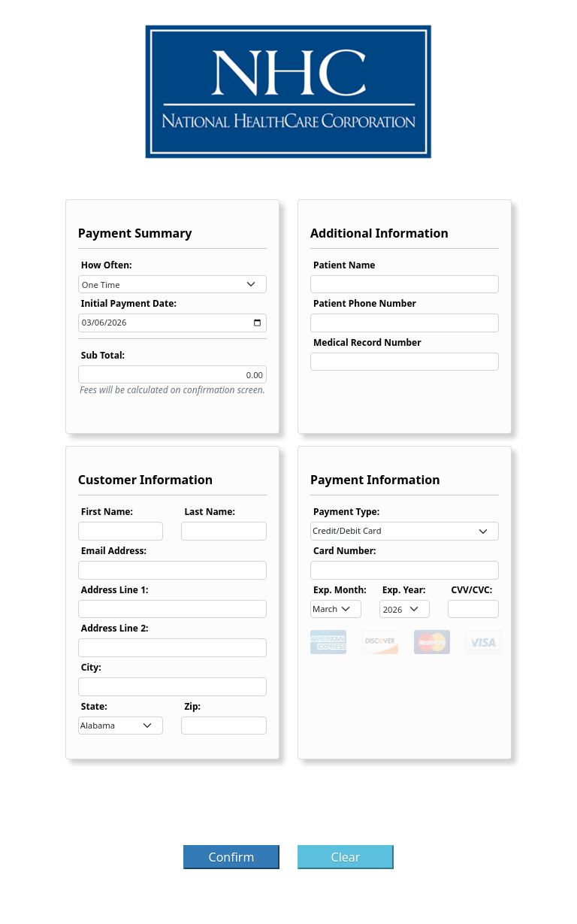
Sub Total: (103, 355)
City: (91, 667)
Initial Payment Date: (129, 303)
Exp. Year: (404, 590)
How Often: (107, 265)
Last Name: (209, 512)
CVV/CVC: (471, 590)
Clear (346, 857)
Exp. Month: (340, 590)
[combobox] (172, 285)
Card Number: (344, 551)
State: (94, 706)
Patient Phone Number (365, 303)
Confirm (232, 857)
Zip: (192, 706)
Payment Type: (346, 512)
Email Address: (114, 551)
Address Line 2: (115, 628)
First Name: (107, 512)
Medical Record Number (367, 342)
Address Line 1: (115, 590)
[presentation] (288, 807)
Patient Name (344, 265)
